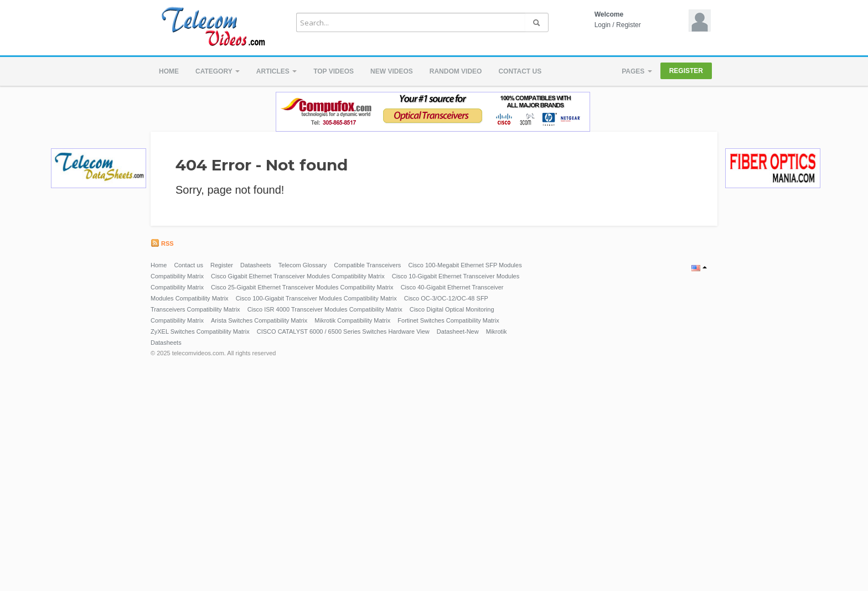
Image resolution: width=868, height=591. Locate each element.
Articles (277, 71)
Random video (456, 71)
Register (629, 25)
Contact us (520, 71)
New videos (392, 71)
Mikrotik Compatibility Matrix (352, 320)
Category (218, 71)
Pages (637, 71)
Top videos (334, 71)
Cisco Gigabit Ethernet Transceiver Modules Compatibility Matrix (298, 276)
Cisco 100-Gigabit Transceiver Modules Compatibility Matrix (316, 298)
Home (169, 71)
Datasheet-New (458, 331)
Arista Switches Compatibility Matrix (259, 320)
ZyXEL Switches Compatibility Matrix (200, 331)
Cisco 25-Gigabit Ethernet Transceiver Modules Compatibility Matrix (302, 287)
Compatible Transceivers (367, 265)
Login (603, 25)
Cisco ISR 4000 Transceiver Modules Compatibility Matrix (325, 309)
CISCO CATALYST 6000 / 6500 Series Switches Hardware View (343, 331)
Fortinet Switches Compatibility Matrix (448, 320)
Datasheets (256, 265)
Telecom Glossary (303, 265)
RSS (162, 243)
